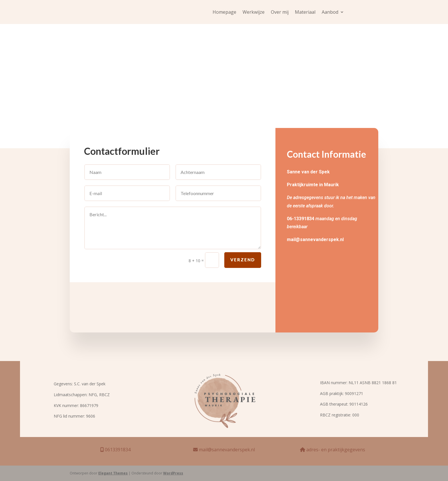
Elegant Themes (113, 473)
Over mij (280, 13)
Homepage (224, 13)
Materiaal (305, 13)
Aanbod (330, 13)
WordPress (173, 473)
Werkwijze (254, 13)
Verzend (243, 264)
